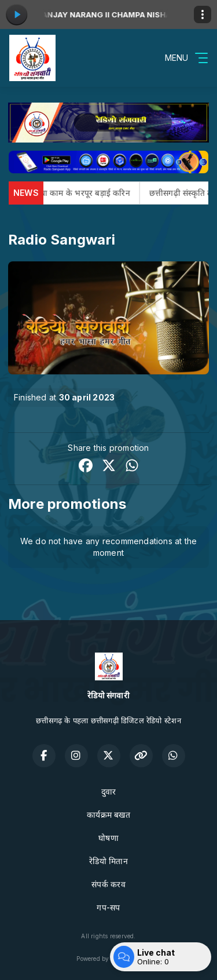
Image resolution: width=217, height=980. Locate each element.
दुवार (109, 791)
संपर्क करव (108, 884)
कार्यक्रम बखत (108, 815)
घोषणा (108, 838)
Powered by (108, 959)
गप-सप (108, 907)
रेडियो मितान (108, 861)
